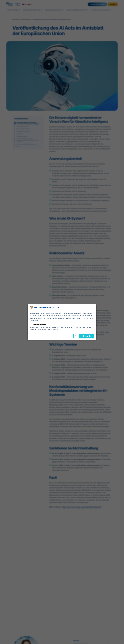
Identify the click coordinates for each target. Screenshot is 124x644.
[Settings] (76, 336)
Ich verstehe (87, 336)
